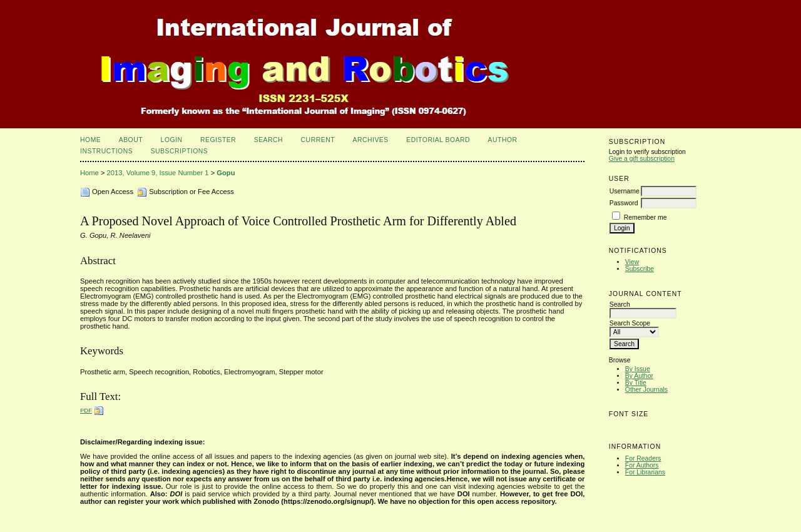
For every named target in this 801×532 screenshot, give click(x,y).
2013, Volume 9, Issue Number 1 (158, 173)
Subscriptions (180, 151)
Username (625, 191)
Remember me (645, 217)
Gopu (226, 173)
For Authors (642, 465)
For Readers (643, 458)
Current (318, 140)
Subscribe (640, 269)
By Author (639, 376)
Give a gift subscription (642, 159)
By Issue (638, 369)
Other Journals (646, 390)
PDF (86, 410)
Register (218, 140)
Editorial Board (438, 140)
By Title (636, 383)
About (131, 140)
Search (268, 140)
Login (172, 140)
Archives (370, 140)
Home (90, 140)
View (632, 262)
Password (624, 203)
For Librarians (645, 472)
